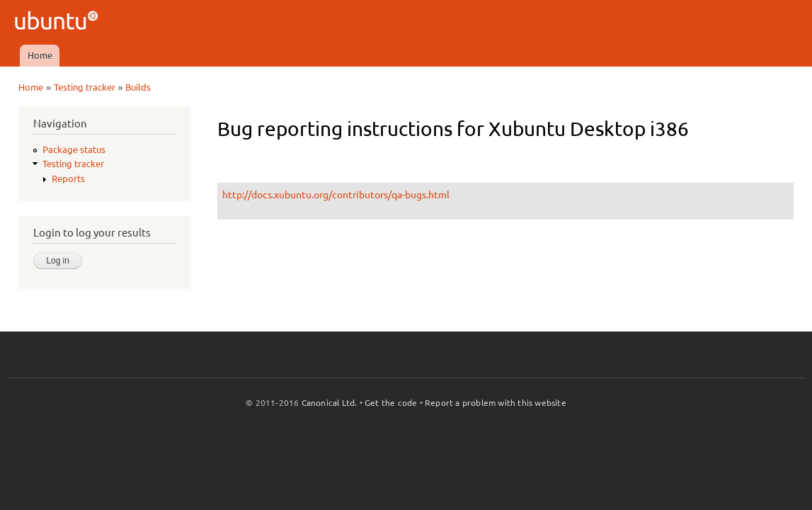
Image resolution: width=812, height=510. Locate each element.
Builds (138, 87)
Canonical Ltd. (330, 403)
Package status (74, 149)
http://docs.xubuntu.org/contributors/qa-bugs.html (336, 195)
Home (40, 55)
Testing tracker (85, 87)
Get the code (391, 403)
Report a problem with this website (496, 403)
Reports (68, 178)
